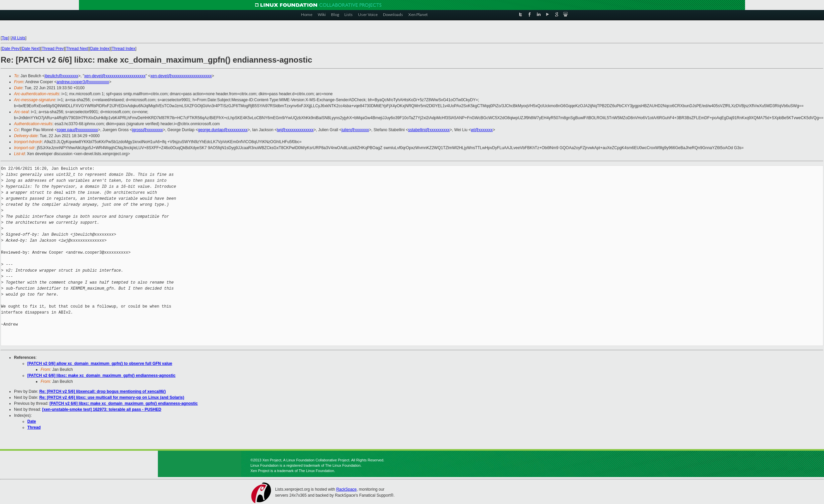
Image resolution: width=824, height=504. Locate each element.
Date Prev (10, 49)
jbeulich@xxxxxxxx (61, 76)
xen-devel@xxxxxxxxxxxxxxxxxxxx (115, 76)
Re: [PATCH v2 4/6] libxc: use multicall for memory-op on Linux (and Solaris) (112, 397)
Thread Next (77, 49)
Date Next (30, 49)
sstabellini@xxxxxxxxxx (429, 130)
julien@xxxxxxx (355, 130)
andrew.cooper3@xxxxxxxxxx (83, 82)
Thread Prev (53, 49)
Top (5, 38)
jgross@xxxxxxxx (148, 130)
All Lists (18, 38)
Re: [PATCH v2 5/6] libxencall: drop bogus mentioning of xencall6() (103, 391)
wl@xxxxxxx (482, 130)
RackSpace (346, 489)
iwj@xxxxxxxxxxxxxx (295, 130)
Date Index (100, 49)
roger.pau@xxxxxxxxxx (77, 130)
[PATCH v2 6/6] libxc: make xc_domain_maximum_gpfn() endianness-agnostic (101, 376)
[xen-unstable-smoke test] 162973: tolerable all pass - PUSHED (102, 409)
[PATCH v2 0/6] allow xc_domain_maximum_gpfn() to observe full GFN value (100, 364)
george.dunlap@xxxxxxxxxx (223, 130)
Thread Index (124, 49)
